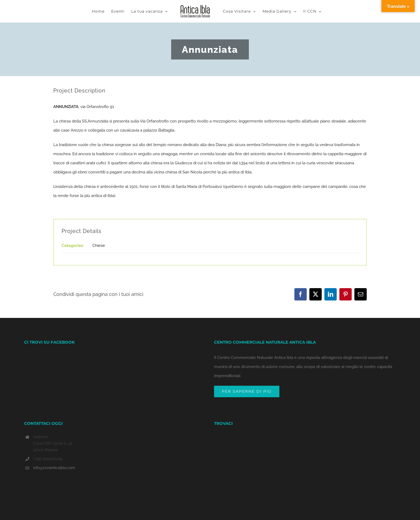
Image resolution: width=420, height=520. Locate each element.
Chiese (99, 246)
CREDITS (177, 513)
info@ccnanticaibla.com (54, 444)
